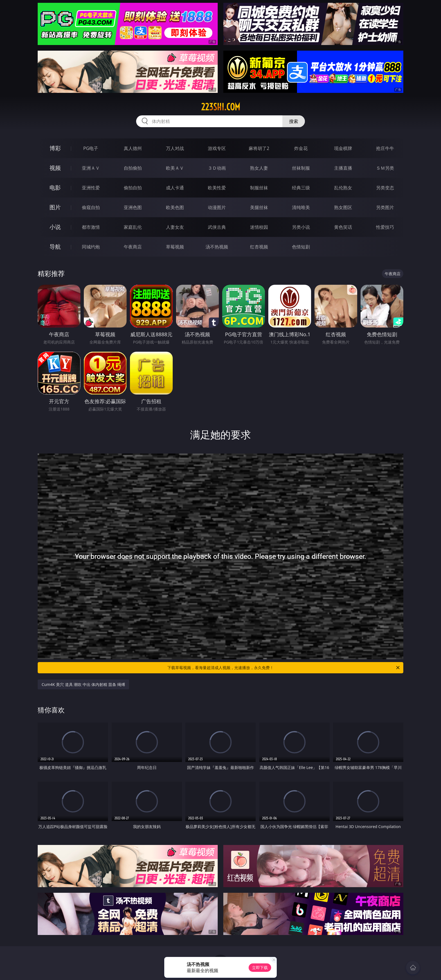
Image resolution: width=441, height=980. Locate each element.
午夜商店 (133, 247)
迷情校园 (259, 227)
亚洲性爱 (91, 188)
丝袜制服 (301, 168)
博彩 (55, 148)
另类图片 (385, 207)
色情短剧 (301, 247)
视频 (55, 168)
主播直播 (343, 168)
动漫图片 (217, 207)
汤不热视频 (217, 247)
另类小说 (301, 227)
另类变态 (385, 188)
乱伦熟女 (343, 188)
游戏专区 (217, 148)
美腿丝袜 (259, 207)
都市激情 (91, 227)
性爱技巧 (385, 227)
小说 (55, 227)
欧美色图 (175, 207)
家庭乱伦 (133, 227)
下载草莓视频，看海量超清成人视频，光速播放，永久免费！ (284, 668)
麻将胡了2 (259, 148)
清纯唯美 (301, 207)
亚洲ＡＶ (91, 168)
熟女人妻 (259, 168)
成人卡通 (175, 188)
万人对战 (175, 148)
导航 (55, 247)
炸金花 (301, 148)
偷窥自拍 (91, 207)
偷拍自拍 (133, 188)
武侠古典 (217, 227)
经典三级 (301, 188)
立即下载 (260, 967)
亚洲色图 (133, 207)
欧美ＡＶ (175, 168)
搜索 (294, 121)
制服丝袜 (259, 188)
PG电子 (91, 148)
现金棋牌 (343, 148)
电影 (55, 188)
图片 (55, 207)
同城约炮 (91, 247)
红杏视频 (259, 247)
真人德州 (133, 148)
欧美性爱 (217, 188)
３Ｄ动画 (217, 168)
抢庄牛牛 (385, 148)
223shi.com (221, 107)
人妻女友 (175, 227)
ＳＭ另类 (385, 168)
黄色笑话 (343, 227)
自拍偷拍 (133, 168)
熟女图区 (343, 207)
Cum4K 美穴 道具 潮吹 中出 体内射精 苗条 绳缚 (83, 684)
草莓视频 (175, 247)
